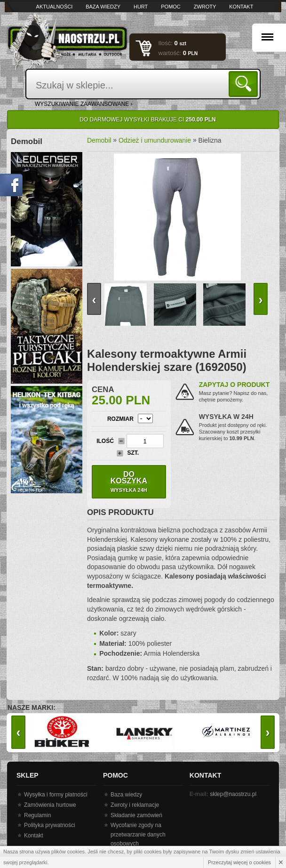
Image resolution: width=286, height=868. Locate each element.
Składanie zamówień (136, 815)
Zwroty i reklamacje (135, 805)
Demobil (99, 140)
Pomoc (171, 7)
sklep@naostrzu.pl (233, 794)
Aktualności (55, 7)
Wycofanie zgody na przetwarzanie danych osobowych (138, 834)
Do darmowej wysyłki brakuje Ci (147, 120)
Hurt (141, 7)
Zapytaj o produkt (234, 385)
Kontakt (241, 7)
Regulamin (37, 815)
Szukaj (245, 84)
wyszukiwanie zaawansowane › (84, 104)
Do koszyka (129, 482)
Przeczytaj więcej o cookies (239, 862)
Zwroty (205, 7)
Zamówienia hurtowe (50, 805)
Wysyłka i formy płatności (56, 795)
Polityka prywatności (50, 825)
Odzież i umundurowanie (155, 140)
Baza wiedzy (103, 7)
